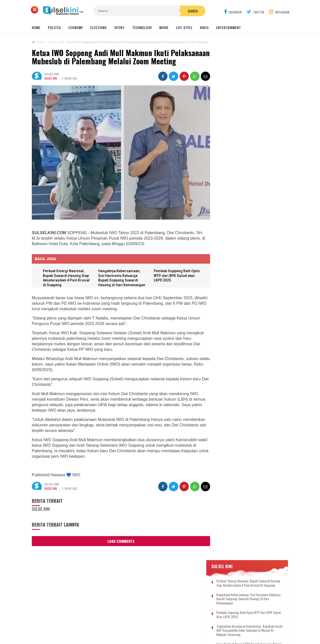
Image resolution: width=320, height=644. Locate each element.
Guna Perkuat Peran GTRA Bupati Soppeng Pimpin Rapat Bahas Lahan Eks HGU (251, 156)
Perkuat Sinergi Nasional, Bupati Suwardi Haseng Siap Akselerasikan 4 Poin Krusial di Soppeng (252, 91)
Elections (98, 27)
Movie (164, 27)
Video (204, 27)
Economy (75, 27)
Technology (142, 27)
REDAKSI (131, 624)
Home (36, 27)
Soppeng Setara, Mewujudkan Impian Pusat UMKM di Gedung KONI (246, 321)
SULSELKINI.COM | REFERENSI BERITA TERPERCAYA (159, 632)
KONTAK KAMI (109, 624)
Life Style (184, 27)
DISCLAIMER (212, 624)
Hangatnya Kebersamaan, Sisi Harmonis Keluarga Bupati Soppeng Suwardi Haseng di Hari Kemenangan (119, 286)
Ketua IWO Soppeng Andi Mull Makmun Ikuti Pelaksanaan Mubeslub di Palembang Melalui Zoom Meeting (111, 61)
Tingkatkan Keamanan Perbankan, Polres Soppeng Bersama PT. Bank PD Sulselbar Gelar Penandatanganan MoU (251, 387)
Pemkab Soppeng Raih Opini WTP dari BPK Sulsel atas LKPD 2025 (176, 282)
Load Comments (119, 547)
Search (188, 11)
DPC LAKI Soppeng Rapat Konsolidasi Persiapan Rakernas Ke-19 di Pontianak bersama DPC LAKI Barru (247, 431)
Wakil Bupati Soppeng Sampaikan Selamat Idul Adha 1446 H (245, 341)
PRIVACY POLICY (185, 624)
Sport (119, 27)
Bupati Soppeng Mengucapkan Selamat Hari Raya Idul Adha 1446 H (246, 409)
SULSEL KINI (51, 87)
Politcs (54, 27)
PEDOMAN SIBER (155, 624)
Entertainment (228, 27)
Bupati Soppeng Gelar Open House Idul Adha (245, 253)
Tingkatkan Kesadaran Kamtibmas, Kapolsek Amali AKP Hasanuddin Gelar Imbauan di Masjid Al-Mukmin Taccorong (252, 140)
